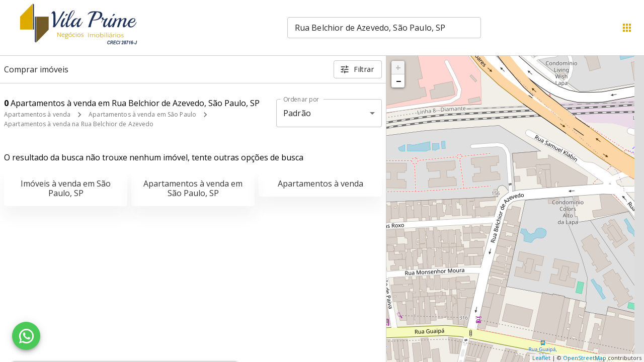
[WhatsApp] (26, 336)
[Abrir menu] (627, 28)
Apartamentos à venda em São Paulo (142, 114)
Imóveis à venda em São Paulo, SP (66, 188)
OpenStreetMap (585, 358)
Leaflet (541, 358)
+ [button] (398, 67)
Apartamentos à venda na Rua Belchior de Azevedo (79, 124)
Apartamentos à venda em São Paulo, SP (193, 188)
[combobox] (384, 28)
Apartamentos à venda (37, 114)
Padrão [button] (297, 113)
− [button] (398, 81)
